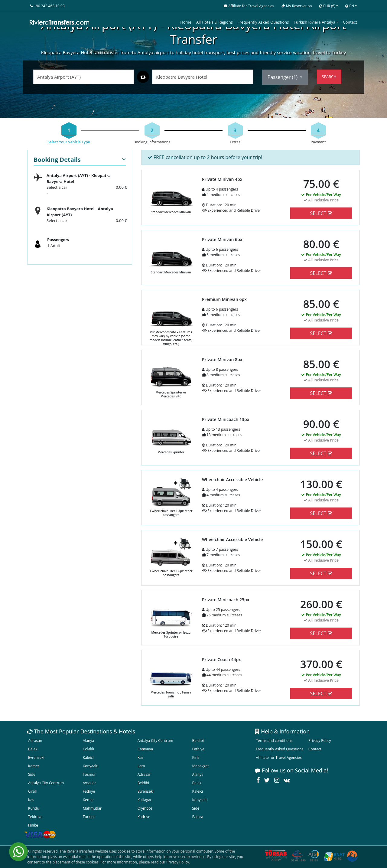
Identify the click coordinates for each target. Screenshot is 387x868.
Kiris (196, 757)
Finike (33, 825)
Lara (141, 766)
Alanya (88, 741)
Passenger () (283, 77)
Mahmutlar (92, 808)
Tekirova (35, 817)
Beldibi (198, 741)
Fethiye (198, 749)
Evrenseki (36, 757)
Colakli (88, 749)
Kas (141, 757)
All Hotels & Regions (215, 22)
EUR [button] (327, 6)
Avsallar (89, 783)
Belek (33, 749)
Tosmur (89, 774)
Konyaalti (91, 766)
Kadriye (144, 817)
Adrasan (35, 741)
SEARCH (329, 77)
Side (32, 774)
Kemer (34, 766)
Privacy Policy (320, 741)
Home (186, 22)
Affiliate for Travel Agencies (279, 757)
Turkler (89, 817)
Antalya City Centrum (155, 741)
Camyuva (145, 749)
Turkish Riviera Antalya (315, 22)
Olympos (145, 808)
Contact (350, 22)
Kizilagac (145, 800)
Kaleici (88, 757)
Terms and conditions (274, 741)
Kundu (34, 808)
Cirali (32, 791)
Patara (197, 817)
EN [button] (350, 6)
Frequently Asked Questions (263, 22)
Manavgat (200, 766)
